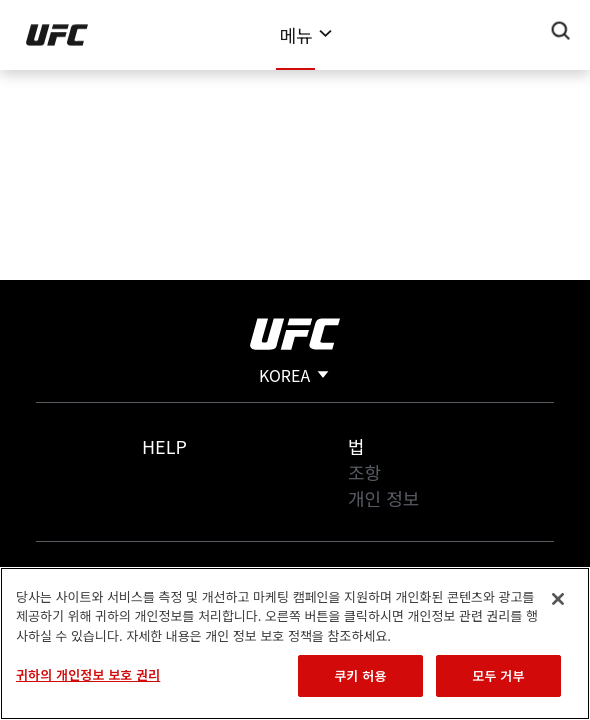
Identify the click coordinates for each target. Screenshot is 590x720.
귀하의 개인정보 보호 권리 (88, 674)
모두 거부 (498, 675)
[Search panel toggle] (561, 31)
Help (164, 446)
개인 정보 (383, 498)
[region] (295, 643)
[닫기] (558, 599)
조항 (364, 472)
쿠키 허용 (360, 675)
